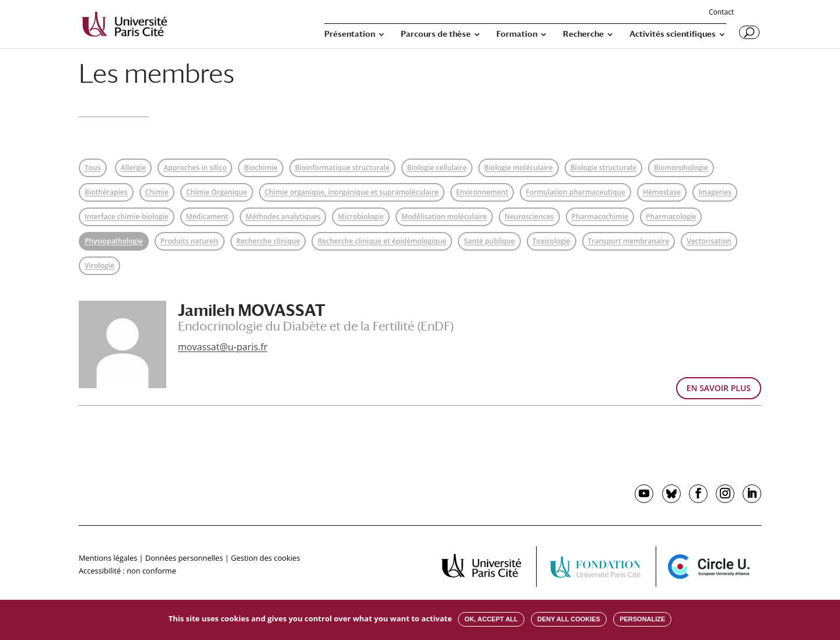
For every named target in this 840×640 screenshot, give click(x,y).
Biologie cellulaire (437, 168)
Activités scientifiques (673, 34)
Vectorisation (709, 241)
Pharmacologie (671, 217)
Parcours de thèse (436, 34)
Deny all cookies (569, 619)
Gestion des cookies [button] (265, 558)
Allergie (134, 168)
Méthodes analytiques (283, 217)
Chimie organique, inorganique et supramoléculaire (352, 192)
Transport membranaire (629, 241)
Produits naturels (190, 241)
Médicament (207, 217)
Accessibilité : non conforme (127, 571)
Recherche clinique (268, 241)
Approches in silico (195, 168)
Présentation (350, 34)
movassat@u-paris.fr (223, 347)
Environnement (482, 192)
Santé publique (489, 241)
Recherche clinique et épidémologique (382, 241)
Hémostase (662, 192)
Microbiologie (361, 217)
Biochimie (260, 168)
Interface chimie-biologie (127, 217)
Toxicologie (552, 241)
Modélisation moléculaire (444, 217)
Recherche (583, 34)
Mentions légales (108, 558)
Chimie (157, 192)
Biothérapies (106, 192)
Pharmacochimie (600, 217)
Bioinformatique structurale (342, 168)
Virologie (99, 266)
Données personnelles (184, 558)
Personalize (642, 619)
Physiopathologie (114, 241)
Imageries (715, 192)
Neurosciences (529, 217)
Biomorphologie (681, 168)
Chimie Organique (217, 192)
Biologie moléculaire (519, 168)
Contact (721, 13)
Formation (517, 34)
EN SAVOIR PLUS (719, 388)
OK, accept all (491, 619)
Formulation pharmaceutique (575, 192)
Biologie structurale (603, 168)
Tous (93, 168)
